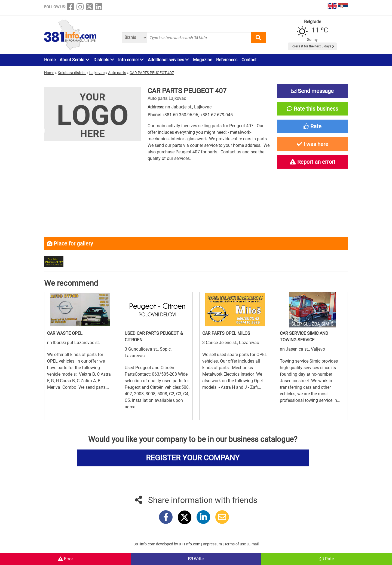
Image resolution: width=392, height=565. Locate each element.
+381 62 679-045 (216, 115)
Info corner (131, 60)
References (227, 60)
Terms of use (235, 544)
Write (196, 559)
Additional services (168, 60)
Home (50, 60)
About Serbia (74, 60)
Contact (249, 60)
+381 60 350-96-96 (180, 115)
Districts (104, 60)
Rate (327, 559)
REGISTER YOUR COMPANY (193, 458)
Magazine (203, 60)
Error (65, 559)
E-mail (253, 544)
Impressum (213, 544)
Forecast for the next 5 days (312, 46)
